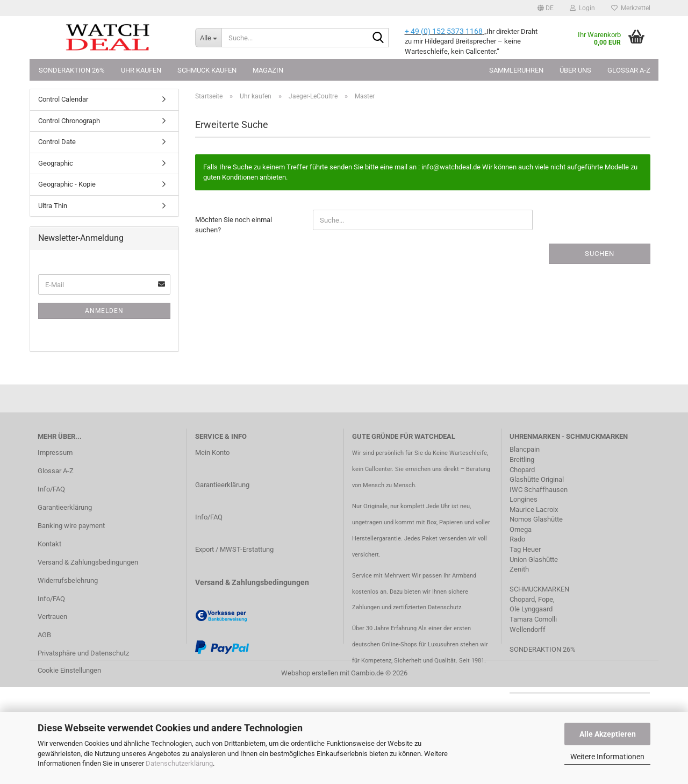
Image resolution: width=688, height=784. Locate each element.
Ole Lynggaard (531, 609)
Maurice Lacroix (534, 509)
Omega (521, 529)
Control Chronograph (69, 121)
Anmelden (104, 311)
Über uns (575, 70)
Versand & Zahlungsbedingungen (88, 562)
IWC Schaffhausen (539, 490)
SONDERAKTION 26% (543, 649)
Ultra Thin (53, 206)
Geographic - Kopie (67, 184)
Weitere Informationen (607, 757)
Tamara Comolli (533, 619)
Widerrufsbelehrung (68, 580)
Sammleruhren (516, 70)
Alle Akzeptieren (608, 734)
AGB (44, 635)
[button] (546, 8)
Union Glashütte (534, 560)
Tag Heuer (525, 549)
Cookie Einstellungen (69, 670)
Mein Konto (212, 452)
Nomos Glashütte (536, 519)
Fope (546, 599)
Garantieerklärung (65, 507)
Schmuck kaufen (207, 70)
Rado (517, 539)
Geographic (56, 163)
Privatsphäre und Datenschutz (83, 653)
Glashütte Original (537, 479)
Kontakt (49, 544)
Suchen (600, 254)
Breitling (522, 459)
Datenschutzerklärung (179, 763)
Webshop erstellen (310, 673)
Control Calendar (63, 99)
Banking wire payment (71, 526)
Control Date (57, 142)
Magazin (268, 70)
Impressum (55, 452)
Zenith (519, 569)
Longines (524, 499)
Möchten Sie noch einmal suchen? (234, 225)
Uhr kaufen (141, 70)
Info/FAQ (51, 489)
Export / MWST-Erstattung (234, 549)
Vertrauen (52, 616)
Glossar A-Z (629, 70)
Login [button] (582, 8)
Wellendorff (528, 629)
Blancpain (525, 449)
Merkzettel (631, 8)
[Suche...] (208, 38)
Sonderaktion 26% (72, 70)
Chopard (522, 470)
